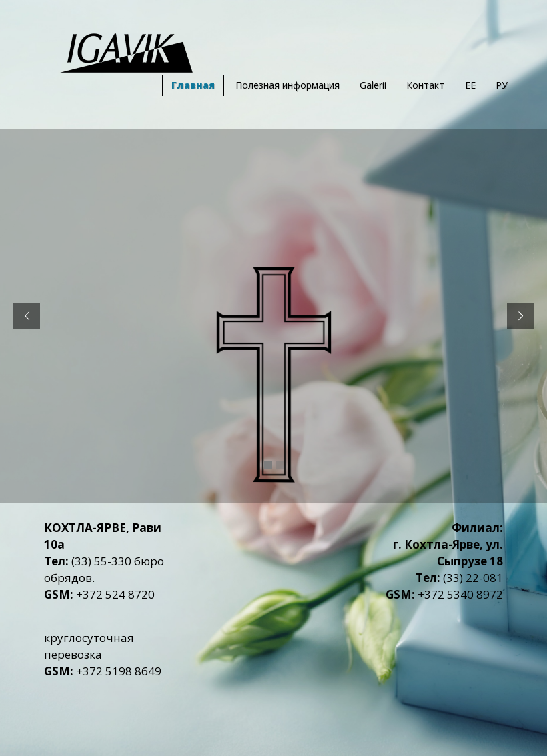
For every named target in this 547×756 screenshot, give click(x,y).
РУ (502, 85)
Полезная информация (288, 85)
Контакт (425, 85)
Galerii (373, 85)
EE (470, 85)
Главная (193, 85)
